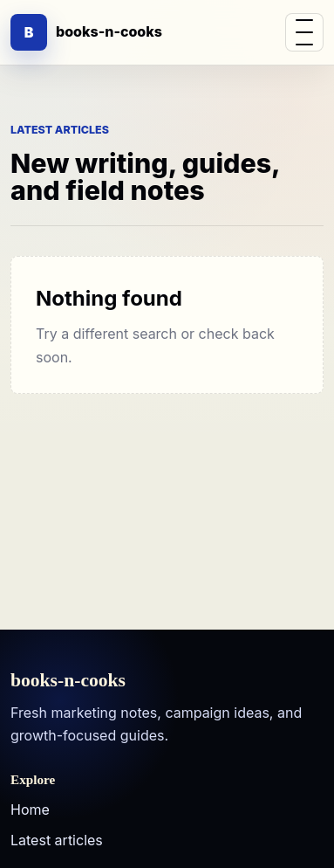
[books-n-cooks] (86, 32)
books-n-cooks (68, 681)
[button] (304, 32)
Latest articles (57, 840)
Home (30, 809)
